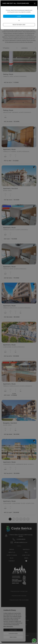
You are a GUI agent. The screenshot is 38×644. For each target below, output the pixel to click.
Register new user (19, 25)
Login (19, 16)
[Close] (35, 3)
